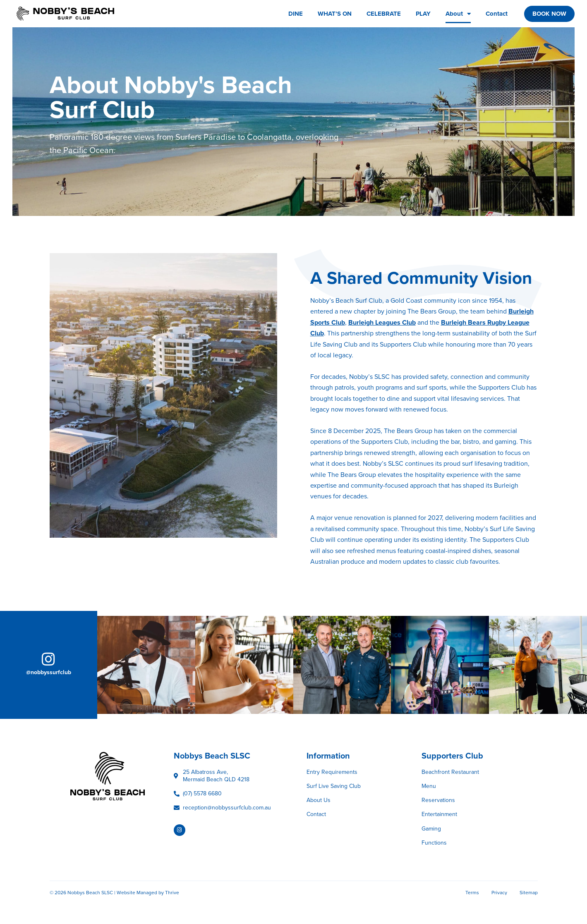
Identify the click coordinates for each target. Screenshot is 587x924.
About (458, 14)
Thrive (172, 893)
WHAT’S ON (335, 14)
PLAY (423, 14)
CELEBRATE (384, 14)
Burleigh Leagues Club (382, 323)
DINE (296, 14)
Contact (497, 14)
